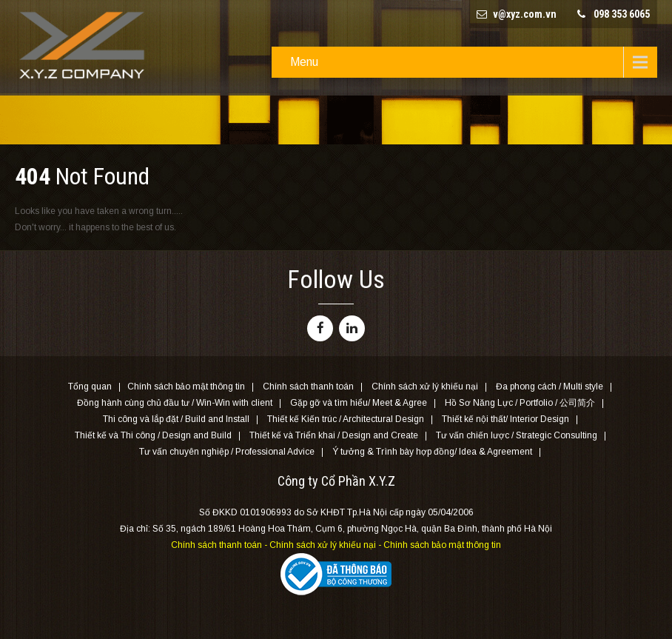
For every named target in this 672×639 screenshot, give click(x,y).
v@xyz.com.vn (525, 14)
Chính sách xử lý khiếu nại (425, 387)
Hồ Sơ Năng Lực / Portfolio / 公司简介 (520, 404)
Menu (304, 62)
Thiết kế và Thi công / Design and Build (153, 436)
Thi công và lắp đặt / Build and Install (176, 420)
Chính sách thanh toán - (220, 545)
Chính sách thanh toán (308, 387)
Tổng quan (90, 387)
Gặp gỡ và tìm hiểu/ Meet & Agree (359, 404)
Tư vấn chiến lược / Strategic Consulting (517, 436)
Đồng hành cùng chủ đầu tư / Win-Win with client (175, 404)
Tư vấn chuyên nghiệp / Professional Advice (227, 452)
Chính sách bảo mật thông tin (186, 387)
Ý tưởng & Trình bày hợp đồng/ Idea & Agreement (432, 452)
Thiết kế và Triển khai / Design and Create (334, 436)
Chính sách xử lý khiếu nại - (326, 545)
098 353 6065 (622, 14)
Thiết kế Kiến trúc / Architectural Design (346, 420)
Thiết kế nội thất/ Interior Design (505, 420)
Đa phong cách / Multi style (550, 387)
